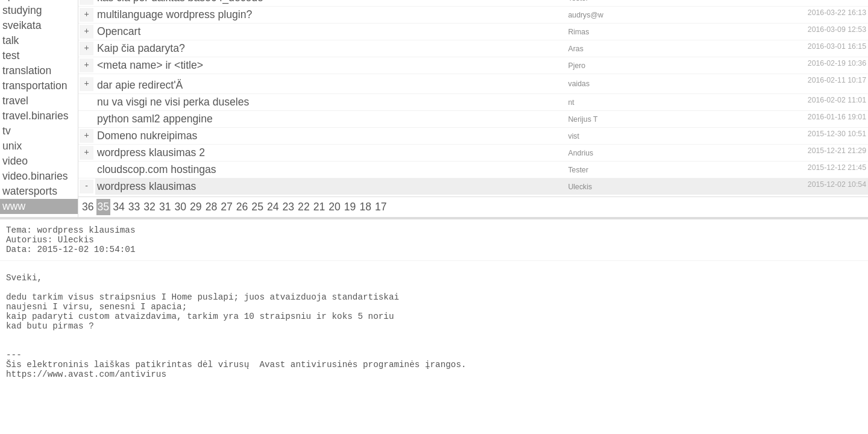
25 (257, 207)
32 (149, 207)
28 (212, 207)
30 (180, 207)
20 (335, 207)
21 (319, 207)
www (14, 206)
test (11, 55)
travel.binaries (36, 116)
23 (289, 207)
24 (273, 207)
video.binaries (35, 176)
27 (227, 207)
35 (104, 207)
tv (7, 131)
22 (304, 207)
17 (381, 207)
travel (15, 101)
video (15, 161)
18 (365, 207)
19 (350, 207)
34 (119, 207)
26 (242, 207)
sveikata (22, 25)
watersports (30, 191)
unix (12, 146)
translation (27, 71)
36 (88, 207)
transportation (35, 86)
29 (196, 207)
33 (134, 207)
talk (11, 40)
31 (165, 207)
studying (22, 10)
